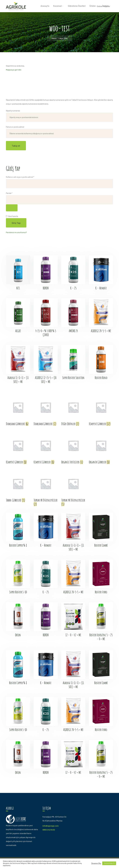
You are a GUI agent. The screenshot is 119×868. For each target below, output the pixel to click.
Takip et (16, 146)
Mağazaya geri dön (14, 70)
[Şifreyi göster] (12, 208)
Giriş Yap (16, 223)
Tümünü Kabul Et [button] (109, 863)
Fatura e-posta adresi (15, 127)
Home (54, 38)
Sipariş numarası (13, 111)
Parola (12, 193)
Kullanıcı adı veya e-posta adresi (23, 176)
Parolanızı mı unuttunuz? (16, 232)
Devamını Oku (96, 863)
